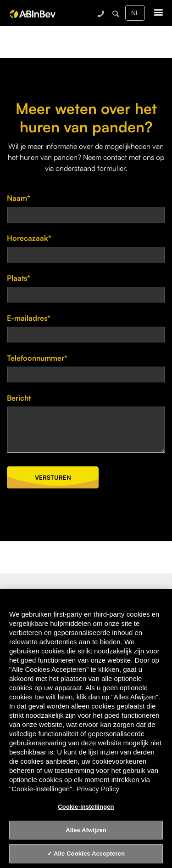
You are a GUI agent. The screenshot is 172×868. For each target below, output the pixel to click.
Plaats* (19, 278)
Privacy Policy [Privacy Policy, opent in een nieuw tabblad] (98, 789)
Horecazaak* (29, 238)
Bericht (19, 398)
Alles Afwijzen (86, 830)
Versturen (53, 477)
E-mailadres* (29, 318)
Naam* (19, 198)
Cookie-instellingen (86, 807)
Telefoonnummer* (37, 358)
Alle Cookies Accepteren (89, 854)
